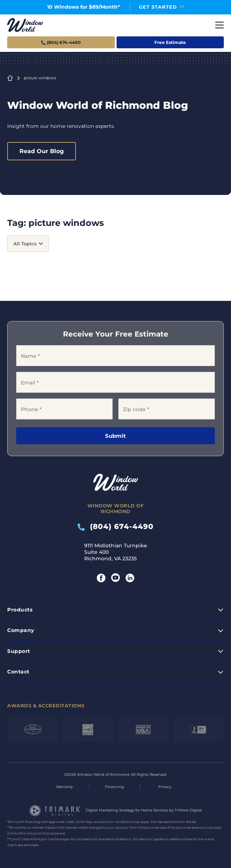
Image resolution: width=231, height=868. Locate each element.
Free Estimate (170, 42)
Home (10, 78)
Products (20, 610)
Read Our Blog (42, 151)
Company (21, 630)
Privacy (165, 787)
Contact (18, 672)
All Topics (25, 244)
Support (19, 651)
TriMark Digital (188, 810)
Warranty (64, 787)
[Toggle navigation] (219, 25)
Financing (114, 787)
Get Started (158, 7)
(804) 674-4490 (115, 526)
